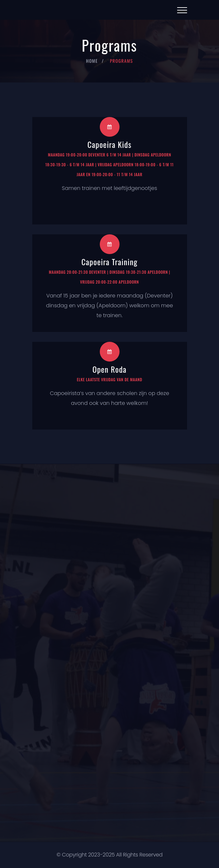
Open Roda (109, 369)
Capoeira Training (109, 262)
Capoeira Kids (109, 144)
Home (92, 61)
